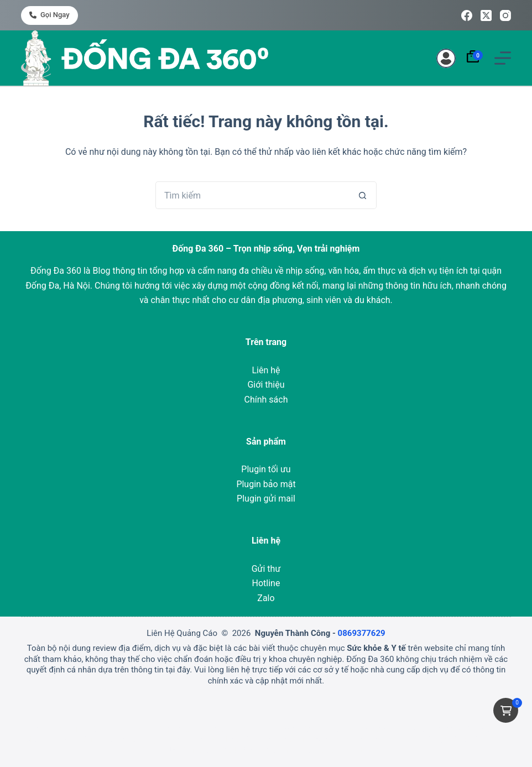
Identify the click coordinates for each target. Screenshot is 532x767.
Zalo (266, 598)
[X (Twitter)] (486, 15)
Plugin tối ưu (266, 469)
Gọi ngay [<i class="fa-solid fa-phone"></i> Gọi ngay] (49, 15)
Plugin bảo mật (266, 484)
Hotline (266, 583)
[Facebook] (467, 15)
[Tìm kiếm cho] (252, 195)
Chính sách (266, 400)
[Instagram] (505, 15)
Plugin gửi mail (266, 499)
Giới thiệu (266, 385)
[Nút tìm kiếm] (363, 195)
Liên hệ (266, 370)
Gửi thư (266, 569)
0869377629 (362, 633)
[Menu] (503, 58)
